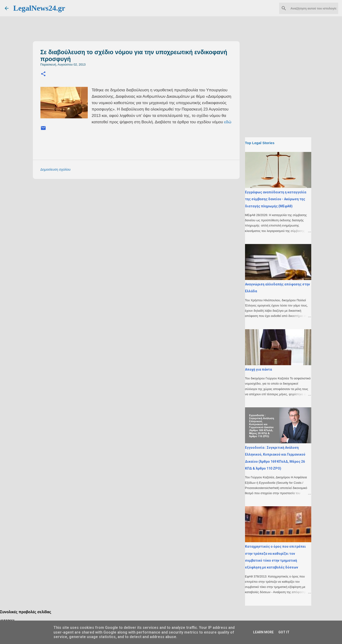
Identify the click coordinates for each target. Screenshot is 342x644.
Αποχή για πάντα (259, 369)
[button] (43, 74)
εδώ (228, 122)
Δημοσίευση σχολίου (56, 169)
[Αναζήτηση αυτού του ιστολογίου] (313, 8)
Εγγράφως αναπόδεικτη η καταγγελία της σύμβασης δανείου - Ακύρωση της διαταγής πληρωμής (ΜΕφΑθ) (276, 199)
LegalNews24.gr (39, 8)
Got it (284, 632)
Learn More (263, 632)
